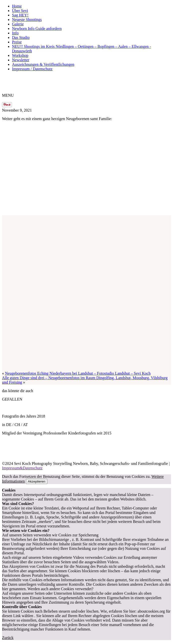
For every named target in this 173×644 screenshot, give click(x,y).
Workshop (20, 55)
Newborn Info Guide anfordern (37, 29)
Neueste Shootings (27, 20)
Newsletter (21, 60)
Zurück (8, 638)
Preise (17, 42)
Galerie (18, 24)
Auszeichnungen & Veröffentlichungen (43, 64)
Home (17, 6)
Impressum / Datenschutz (32, 69)
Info (15, 33)
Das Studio (21, 37)
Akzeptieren (37, 481)
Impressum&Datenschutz (22, 468)
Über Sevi (20, 11)
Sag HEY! (20, 15)
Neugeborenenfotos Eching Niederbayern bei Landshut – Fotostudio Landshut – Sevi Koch (78, 373)
